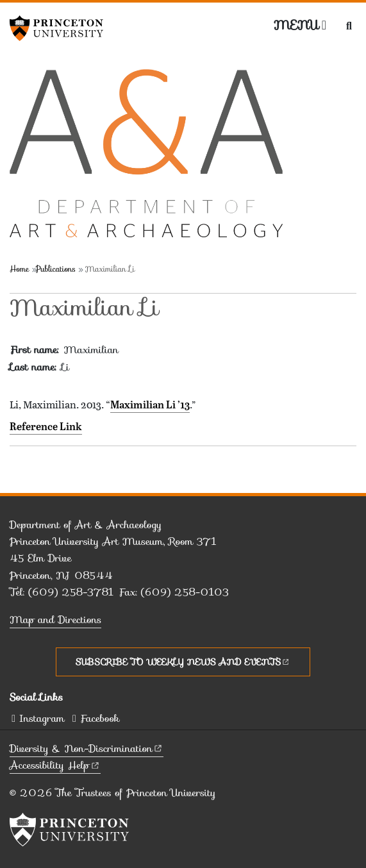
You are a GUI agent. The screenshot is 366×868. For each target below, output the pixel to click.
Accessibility (55, 765)
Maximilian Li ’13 (150, 405)
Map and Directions (55, 620)
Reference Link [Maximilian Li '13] (46, 426)
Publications (56, 269)
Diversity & (87, 748)
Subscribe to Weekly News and (183, 662)
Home (19, 269)
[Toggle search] (349, 26)
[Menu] (300, 25)
